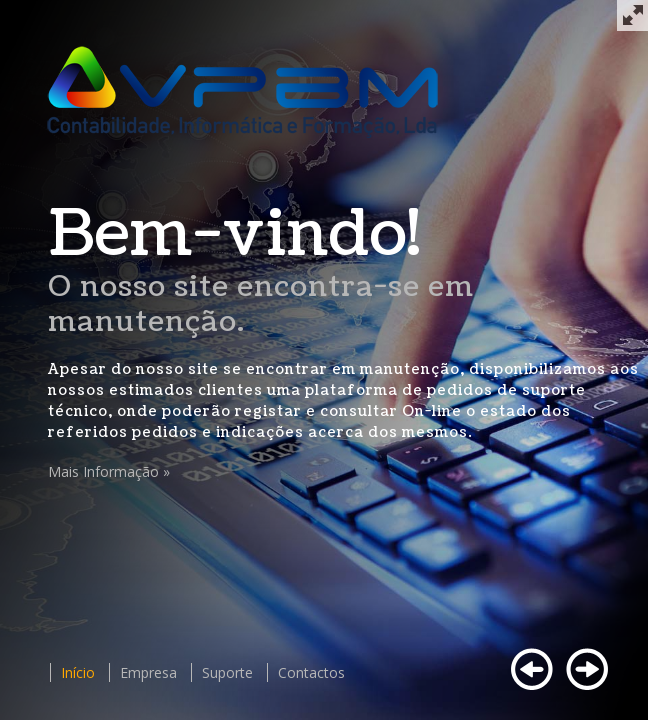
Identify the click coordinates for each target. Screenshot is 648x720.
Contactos (311, 672)
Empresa (148, 672)
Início (78, 672)
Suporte (227, 672)
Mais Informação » (109, 471)
